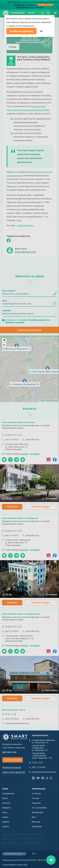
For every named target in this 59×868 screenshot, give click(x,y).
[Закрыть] (53, 16)
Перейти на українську (21, 31)
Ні (41, 31)
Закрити (51, 860)
